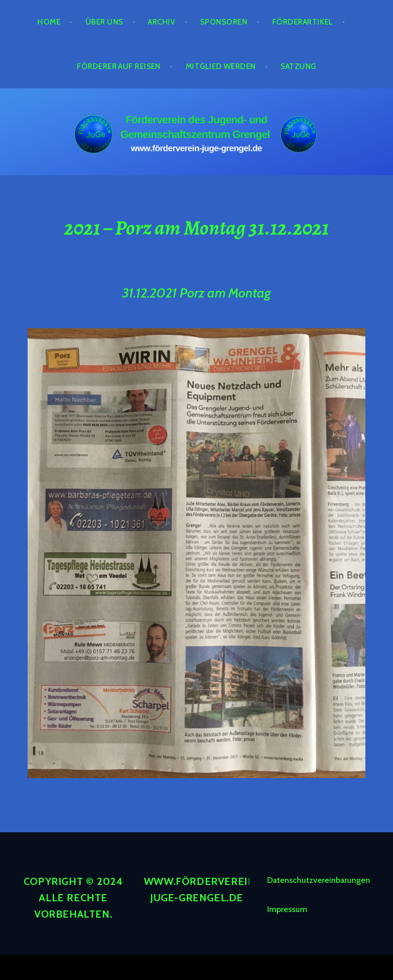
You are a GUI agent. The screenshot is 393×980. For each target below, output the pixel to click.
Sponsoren (224, 22)
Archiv (161, 22)
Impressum (287, 909)
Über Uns (104, 22)
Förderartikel (303, 22)
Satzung (298, 66)
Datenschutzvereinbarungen (319, 880)
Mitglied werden (221, 66)
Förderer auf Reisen (119, 66)
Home (49, 22)
